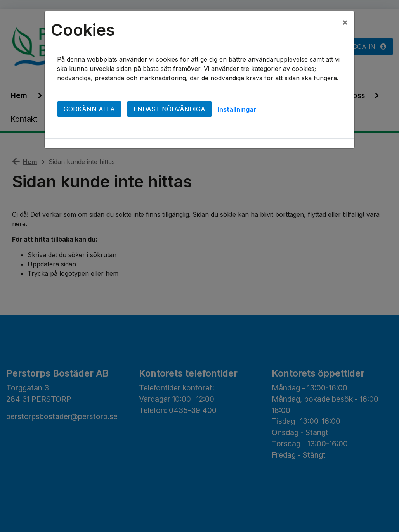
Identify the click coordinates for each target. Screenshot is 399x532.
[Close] (345, 22)
